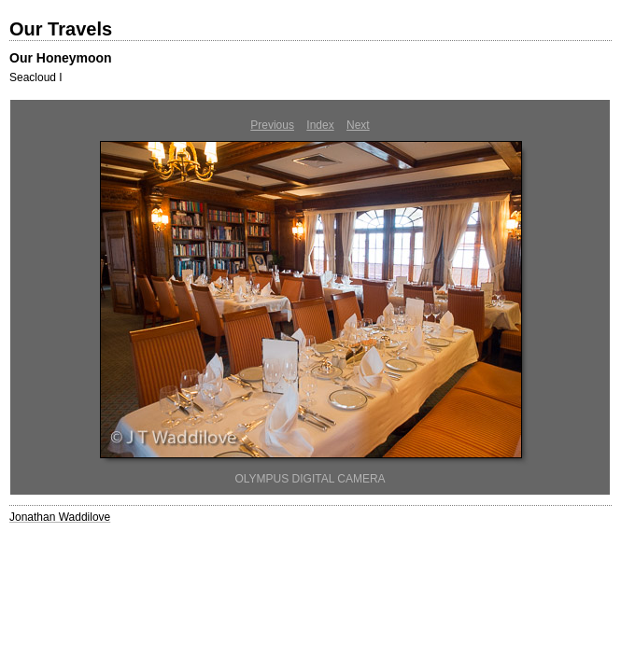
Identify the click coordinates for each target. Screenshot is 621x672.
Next (358, 125)
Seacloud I (36, 77)
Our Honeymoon (61, 58)
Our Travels (61, 29)
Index (320, 125)
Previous (272, 125)
